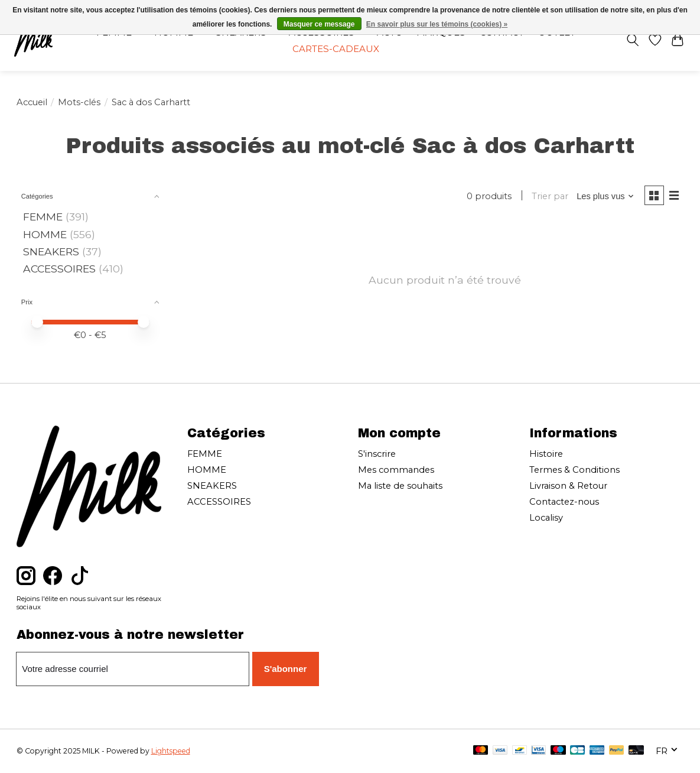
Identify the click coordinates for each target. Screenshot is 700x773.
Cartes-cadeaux (335, 49)
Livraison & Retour (568, 486)
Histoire (546, 454)
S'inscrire (377, 454)
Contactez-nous (564, 502)
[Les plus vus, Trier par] (604, 197)
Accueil (32, 102)
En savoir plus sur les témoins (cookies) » (437, 24)
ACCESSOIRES (59, 269)
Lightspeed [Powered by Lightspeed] (171, 751)
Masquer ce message (319, 24)
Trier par (549, 197)
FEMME (43, 217)
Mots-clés (79, 102)
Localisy (546, 518)
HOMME (45, 234)
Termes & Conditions (574, 470)
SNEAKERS (51, 251)
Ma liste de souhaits (400, 486)
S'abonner (286, 668)
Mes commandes (396, 470)
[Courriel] (134, 669)
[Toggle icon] (631, 41)
